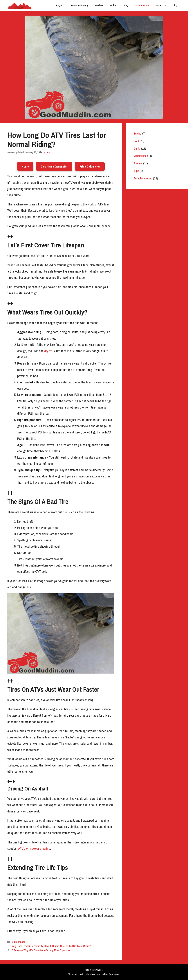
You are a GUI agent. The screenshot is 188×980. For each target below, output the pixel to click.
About (163, 5)
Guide (113, 5)
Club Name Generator (54, 166)
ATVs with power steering (34, 848)
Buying (60, 5)
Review (99, 5)
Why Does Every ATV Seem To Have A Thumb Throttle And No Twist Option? (52, 946)
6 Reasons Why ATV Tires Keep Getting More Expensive (41, 950)
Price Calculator (90, 166)
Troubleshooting (79, 5)
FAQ (126, 5)
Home (25, 166)
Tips (136, 171)
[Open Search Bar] (176, 5)
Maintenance (142, 5)
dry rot (48, 351)
